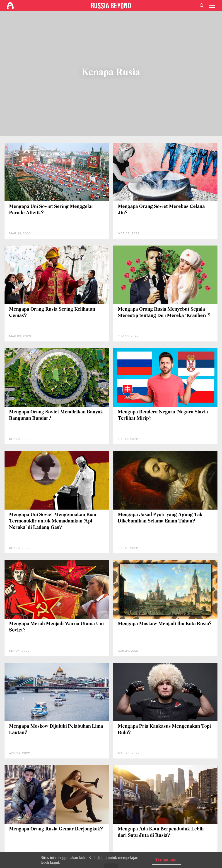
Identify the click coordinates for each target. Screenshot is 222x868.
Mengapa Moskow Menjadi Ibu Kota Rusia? (165, 624)
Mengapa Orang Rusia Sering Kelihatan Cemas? (52, 313)
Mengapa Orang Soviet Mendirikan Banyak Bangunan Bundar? (56, 415)
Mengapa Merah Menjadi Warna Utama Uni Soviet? (56, 627)
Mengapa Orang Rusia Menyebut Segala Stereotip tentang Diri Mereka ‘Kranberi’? (164, 313)
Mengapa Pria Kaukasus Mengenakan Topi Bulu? (164, 730)
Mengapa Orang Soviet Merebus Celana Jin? (161, 210)
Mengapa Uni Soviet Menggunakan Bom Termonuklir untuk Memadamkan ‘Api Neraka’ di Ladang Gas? (53, 521)
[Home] (10, 6)
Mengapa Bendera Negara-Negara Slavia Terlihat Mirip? (163, 415)
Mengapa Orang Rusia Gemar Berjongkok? (56, 829)
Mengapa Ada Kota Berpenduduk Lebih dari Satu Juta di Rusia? (161, 832)
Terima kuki (167, 860)
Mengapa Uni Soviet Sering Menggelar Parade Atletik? (51, 210)
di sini (102, 858)
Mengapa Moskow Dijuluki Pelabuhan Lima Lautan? (56, 730)
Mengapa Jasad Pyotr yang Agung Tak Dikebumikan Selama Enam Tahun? (160, 518)
